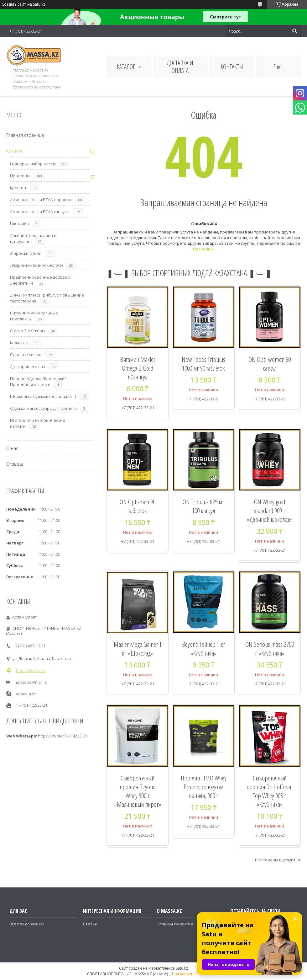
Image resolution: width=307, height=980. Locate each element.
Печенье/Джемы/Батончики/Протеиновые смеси (38, 381)
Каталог (15, 151)
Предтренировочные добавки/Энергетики (40, 280)
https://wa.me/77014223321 (63, 736)
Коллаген (19, 343)
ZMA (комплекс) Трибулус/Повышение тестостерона (47, 298)
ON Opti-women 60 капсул (270, 364)
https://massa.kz (31, 670)
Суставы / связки (26, 355)
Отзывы (15, 464)
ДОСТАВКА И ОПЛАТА (180, 67)
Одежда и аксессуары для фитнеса (43, 408)
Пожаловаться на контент (196, 974)
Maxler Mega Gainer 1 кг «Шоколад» (138, 649)
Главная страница (25, 135)
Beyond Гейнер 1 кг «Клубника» (204, 649)
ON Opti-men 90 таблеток (138, 506)
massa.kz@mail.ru (31, 682)
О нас (12, 448)
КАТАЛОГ (126, 67)
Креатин (18, 188)
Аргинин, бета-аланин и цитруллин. (33, 238)
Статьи (90, 924)
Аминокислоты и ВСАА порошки (41, 200)
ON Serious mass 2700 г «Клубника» (270, 649)
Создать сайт (14, 4)
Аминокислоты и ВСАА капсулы (40, 212)
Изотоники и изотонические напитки (38, 423)
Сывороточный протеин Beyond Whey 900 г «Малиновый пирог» (138, 791)
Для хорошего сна (28, 367)
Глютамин (20, 223)
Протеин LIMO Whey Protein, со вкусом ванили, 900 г (204, 787)
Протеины (203, 249)
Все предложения (27, 924)
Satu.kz (182, 968)
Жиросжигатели (26, 253)
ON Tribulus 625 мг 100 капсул (203, 506)
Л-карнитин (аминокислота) (36, 265)
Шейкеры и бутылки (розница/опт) (43, 396)
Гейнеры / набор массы (33, 164)
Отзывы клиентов (175, 924)
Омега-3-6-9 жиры (27, 331)
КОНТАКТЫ (232, 67)
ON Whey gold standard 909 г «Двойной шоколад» (270, 511)
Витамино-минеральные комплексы (34, 316)
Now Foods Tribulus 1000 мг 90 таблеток (203, 364)
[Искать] (294, 31)
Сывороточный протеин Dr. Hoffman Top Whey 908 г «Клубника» (270, 791)
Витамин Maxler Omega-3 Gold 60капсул (138, 368)
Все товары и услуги (275, 860)
